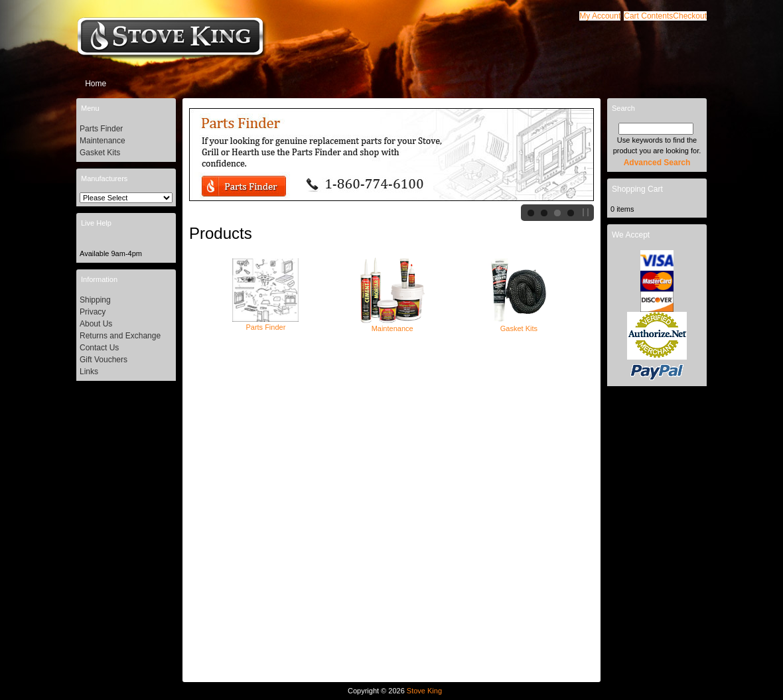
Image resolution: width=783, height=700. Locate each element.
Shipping (95, 300)
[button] (648, 16)
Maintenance (392, 324)
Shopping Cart (637, 189)
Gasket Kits (519, 324)
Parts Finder (265, 323)
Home (96, 84)
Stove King (424, 691)
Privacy (93, 312)
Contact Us (99, 348)
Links (89, 372)
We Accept (631, 235)
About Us (96, 324)
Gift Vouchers (104, 360)
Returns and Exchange (120, 336)
